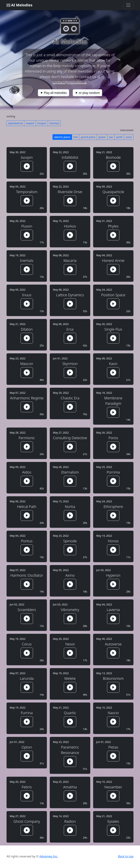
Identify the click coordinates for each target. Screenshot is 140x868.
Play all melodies (54, 93)
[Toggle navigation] (128, 5)
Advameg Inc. (49, 856)
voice (129, 137)
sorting (11, 116)
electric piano (62, 137)
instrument (127, 130)
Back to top (126, 856)
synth (119, 137)
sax (111, 137)
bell (76, 137)
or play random (87, 93)
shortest (54, 123)
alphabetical (15, 123)
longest (42, 123)
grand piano (88, 137)
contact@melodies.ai (70, 82)
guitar (102, 137)
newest (30, 123)
